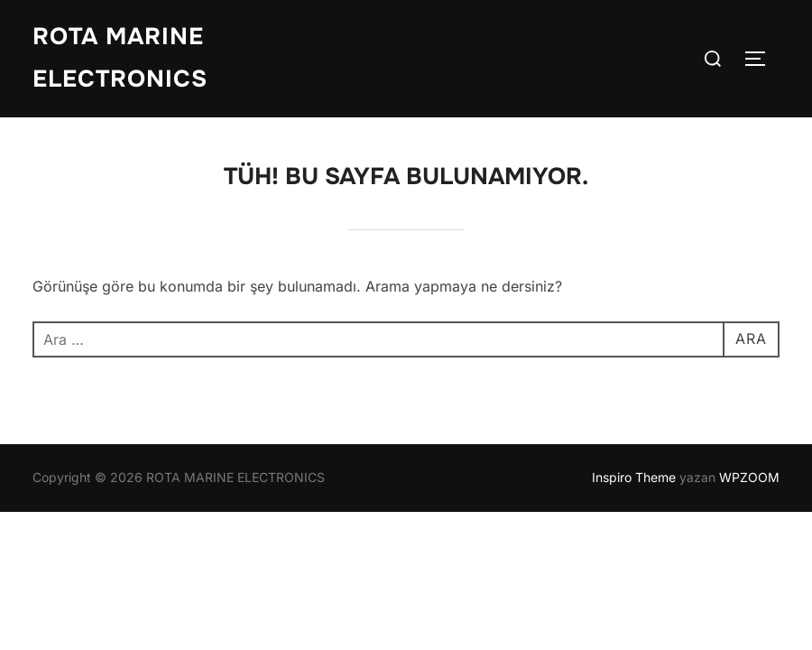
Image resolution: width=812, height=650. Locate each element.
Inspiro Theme (634, 477)
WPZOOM (749, 477)
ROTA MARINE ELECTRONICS (120, 58)
